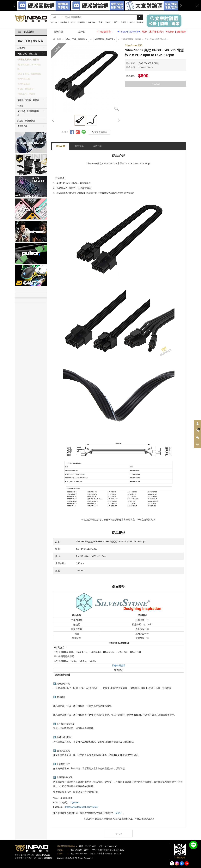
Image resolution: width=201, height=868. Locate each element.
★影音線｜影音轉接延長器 (28, 113)
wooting (54, 22)
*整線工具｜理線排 (26, 94)
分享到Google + (78, 132)
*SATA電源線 (24, 84)
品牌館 (82, 32)
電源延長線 (22, 126)
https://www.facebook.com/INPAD (82, 807)
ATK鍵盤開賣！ (105, 32)
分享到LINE (84, 132)
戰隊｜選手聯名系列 (153, 32)
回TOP (119, 834)
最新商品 (58, 32)
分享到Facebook (72, 132)
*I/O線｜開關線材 (26, 89)
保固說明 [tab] (98, 146)
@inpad (75, 803)
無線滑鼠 (64, 22)
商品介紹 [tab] (61, 146)
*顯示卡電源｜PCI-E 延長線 (29, 67)
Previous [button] (15, 6)
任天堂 (123, 22)
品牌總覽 (21, 48)
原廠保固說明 (119, 666)
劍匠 (116, 22)
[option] (98, 6)
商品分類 (26, 32)
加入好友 (193, 845)
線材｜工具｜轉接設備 (30, 41)
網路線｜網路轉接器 (26, 121)
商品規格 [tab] (79, 146)
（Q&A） (118, 813)
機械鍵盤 (81, 22)
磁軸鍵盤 (140, 22)
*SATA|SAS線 (24, 79)
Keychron (92, 22)
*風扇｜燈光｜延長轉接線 (29, 74)
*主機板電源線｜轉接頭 (28, 59)
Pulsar (108, 22)
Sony (131, 22)
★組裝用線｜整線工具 (27, 54)
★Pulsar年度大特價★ (129, 32)
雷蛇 (100, 22)
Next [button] (180, 6)
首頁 (59, 39)
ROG (72, 22)
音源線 (20, 106)
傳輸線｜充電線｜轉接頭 (28, 100)
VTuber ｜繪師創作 (176, 32)
